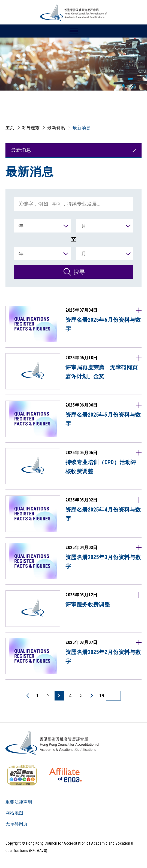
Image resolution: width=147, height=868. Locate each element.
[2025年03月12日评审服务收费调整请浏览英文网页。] (73, 609)
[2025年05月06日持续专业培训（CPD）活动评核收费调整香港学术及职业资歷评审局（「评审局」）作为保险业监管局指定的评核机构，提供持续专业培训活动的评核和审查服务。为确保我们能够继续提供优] (73, 466)
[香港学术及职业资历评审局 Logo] (74, 13)
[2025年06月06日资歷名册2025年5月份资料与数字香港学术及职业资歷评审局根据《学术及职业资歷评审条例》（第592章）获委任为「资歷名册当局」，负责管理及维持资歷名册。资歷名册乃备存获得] (73, 419)
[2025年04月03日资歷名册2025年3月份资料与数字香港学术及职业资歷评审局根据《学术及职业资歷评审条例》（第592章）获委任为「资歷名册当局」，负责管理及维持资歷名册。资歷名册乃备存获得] (73, 561)
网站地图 (14, 813)
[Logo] (53, 743)
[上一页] (28, 696)
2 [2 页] (48, 695)
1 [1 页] (37, 695)
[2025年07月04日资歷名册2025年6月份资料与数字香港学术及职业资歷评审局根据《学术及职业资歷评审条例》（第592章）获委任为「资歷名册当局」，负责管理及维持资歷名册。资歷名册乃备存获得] (73, 324)
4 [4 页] (70, 695)
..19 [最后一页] (101, 695)
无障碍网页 (17, 824)
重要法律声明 (19, 802)
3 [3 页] (59, 695)
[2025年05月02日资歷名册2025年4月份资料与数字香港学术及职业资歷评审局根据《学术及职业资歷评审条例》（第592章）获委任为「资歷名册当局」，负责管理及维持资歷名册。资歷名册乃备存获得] (73, 514)
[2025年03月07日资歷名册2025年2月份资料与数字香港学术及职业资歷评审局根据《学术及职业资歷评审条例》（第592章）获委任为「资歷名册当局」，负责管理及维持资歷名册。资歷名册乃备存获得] (73, 656)
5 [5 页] (81, 695)
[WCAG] (22, 775)
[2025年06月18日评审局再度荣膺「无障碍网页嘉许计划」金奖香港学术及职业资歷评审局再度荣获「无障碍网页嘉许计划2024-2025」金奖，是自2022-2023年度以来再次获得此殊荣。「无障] (73, 371)
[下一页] (91, 696)
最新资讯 (56, 128)
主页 (10, 128)
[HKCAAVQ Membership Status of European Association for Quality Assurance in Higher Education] (65, 775)
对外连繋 (31, 128)
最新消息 (81, 128)
